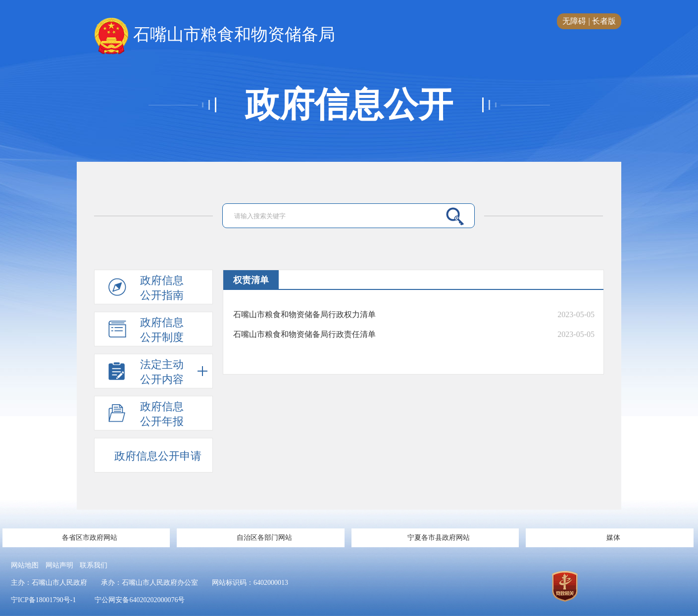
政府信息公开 (349, 105)
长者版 (604, 21)
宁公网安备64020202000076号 (140, 600)
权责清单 (251, 280)
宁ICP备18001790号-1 (43, 600)
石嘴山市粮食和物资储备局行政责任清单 (304, 334)
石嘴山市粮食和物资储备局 (215, 35)
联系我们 (94, 565)
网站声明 (59, 565)
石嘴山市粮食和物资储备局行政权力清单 (304, 314)
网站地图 (25, 565)
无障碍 (574, 21)
